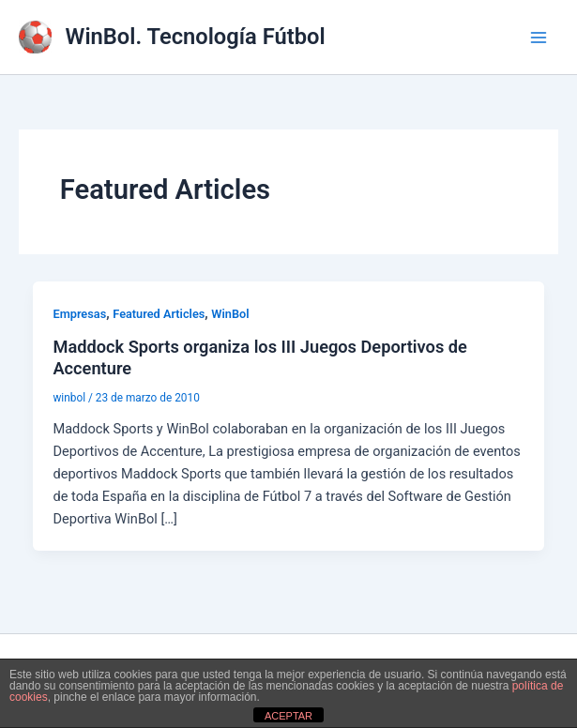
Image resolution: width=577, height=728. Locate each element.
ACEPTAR (288, 716)
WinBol (230, 314)
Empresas (79, 314)
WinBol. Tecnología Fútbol (196, 37)
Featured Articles (159, 314)
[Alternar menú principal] (539, 38)
